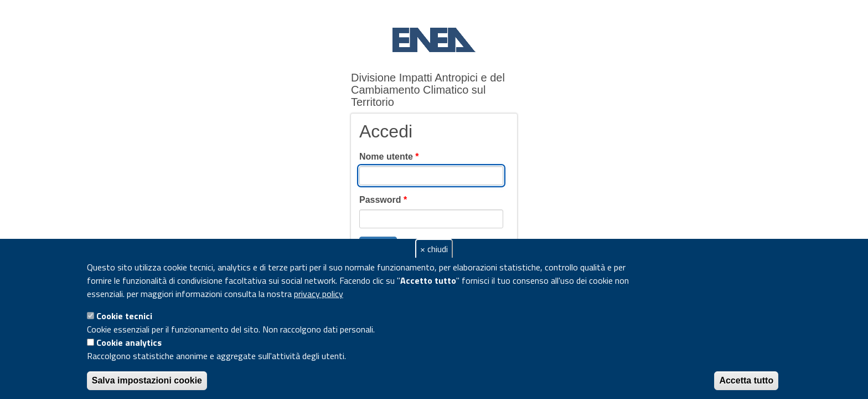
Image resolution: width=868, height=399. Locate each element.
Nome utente (389, 157)
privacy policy (319, 294)
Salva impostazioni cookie (147, 380)
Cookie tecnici (124, 316)
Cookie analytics (129, 342)
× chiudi (434, 249)
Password (383, 200)
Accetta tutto (746, 380)
